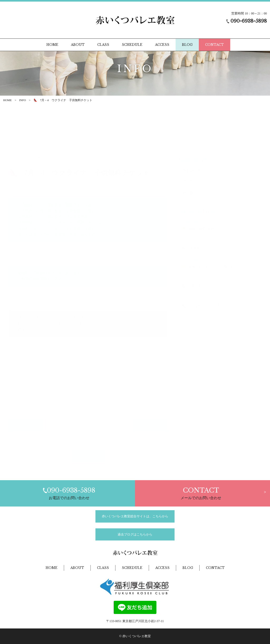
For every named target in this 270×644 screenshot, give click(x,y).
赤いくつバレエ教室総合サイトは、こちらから (135, 516)
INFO (23, 100)
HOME (7, 100)
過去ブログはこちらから (135, 534)
